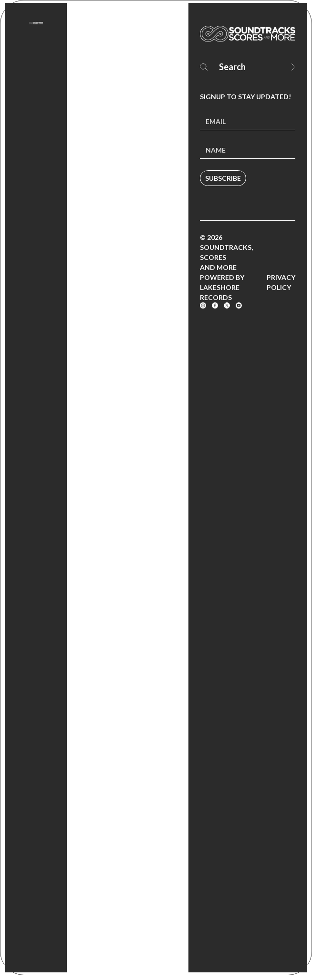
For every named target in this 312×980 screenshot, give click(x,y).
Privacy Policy (281, 282)
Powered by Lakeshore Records (222, 287)
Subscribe (223, 178)
